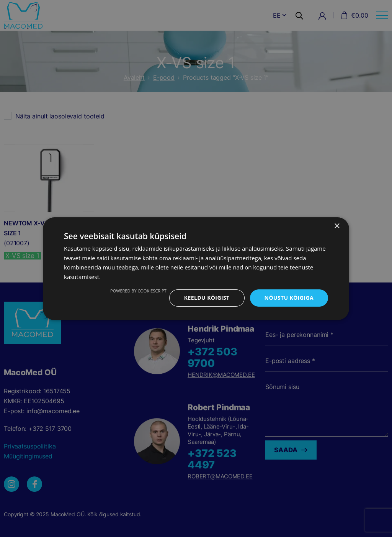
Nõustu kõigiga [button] (289, 298)
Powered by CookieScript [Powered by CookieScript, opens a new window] (138, 291)
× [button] (337, 226)
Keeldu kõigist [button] (207, 298)
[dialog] (196, 268)
